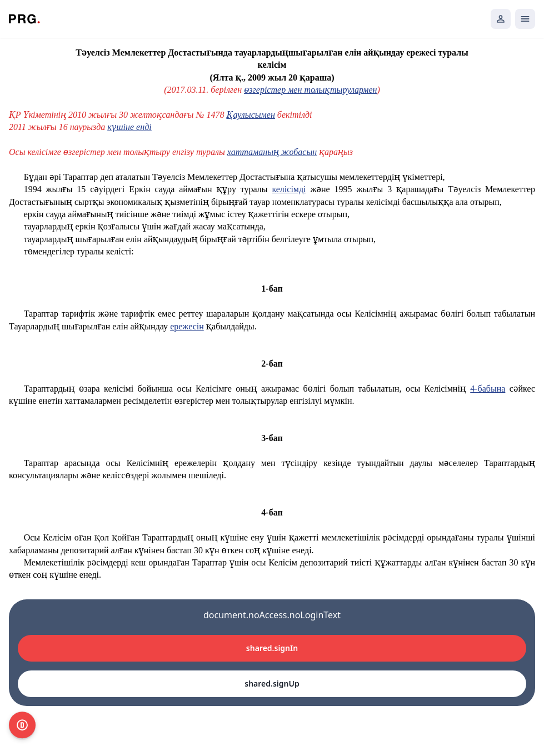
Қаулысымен (251, 115)
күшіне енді (129, 127)
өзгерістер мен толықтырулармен (310, 90)
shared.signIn (272, 648)
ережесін (187, 326)
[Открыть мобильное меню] (525, 19)
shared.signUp (272, 684)
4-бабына (488, 389)
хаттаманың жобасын (272, 152)
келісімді (289, 189)
